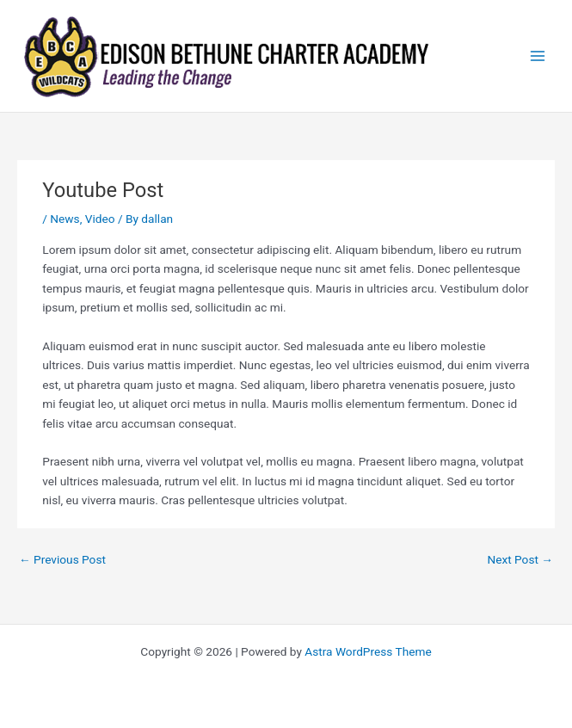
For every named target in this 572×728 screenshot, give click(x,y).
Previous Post (62, 559)
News (65, 219)
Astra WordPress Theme (368, 651)
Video (100, 219)
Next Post (520, 559)
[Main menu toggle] (538, 56)
